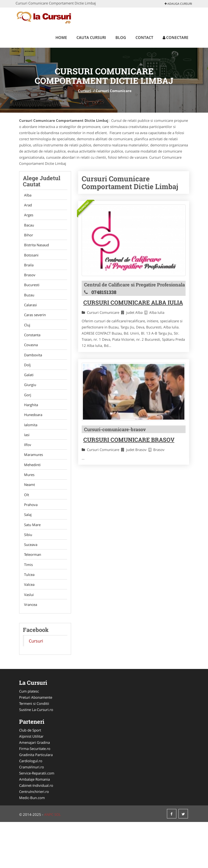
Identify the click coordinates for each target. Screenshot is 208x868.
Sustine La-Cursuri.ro (36, 756)
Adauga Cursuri (178, 4)
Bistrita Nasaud (35, 251)
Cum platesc (29, 737)
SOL (58, 860)
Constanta (31, 351)
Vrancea (29, 650)
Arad (27, 206)
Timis (27, 606)
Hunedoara (32, 439)
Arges (28, 217)
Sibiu (27, 573)
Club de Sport (30, 776)
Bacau (28, 229)
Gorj (26, 417)
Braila (28, 273)
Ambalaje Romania (34, 825)
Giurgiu (29, 406)
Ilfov (26, 473)
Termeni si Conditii (34, 749)
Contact (144, 38)
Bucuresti (31, 295)
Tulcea (28, 617)
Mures (28, 506)
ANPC (49, 860)
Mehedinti (31, 495)
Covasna (30, 362)
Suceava (30, 584)
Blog (121, 38)
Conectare (176, 38)
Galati (28, 395)
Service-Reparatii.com (37, 819)
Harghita (30, 428)
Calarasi (29, 317)
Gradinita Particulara (36, 801)
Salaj (27, 550)
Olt (25, 528)
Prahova (30, 539)
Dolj (26, 384)
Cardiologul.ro (31, 807)
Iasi (26, 462)
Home (61, 38)
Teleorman (31, 595)
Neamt (28, 517)
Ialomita (30, 451)
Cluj (26, 340)
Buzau (28, 306)
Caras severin (34, 328)
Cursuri (85, 91)
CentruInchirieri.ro (34, 838)
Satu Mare (31, 562)
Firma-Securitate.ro (35, 795)
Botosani (30, 262)
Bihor (27, 240)
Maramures (32, 484)
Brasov (29, 284)
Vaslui (28, 639)
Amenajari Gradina (34, 788)
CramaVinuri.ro (32, 813)
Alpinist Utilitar (31, 782)
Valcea (28, 628)
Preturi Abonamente (36, 743)
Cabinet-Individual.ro (36, 831)
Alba (27, 195)
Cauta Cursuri (91, 38)
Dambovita (32, 373)
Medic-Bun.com (32, 844)
